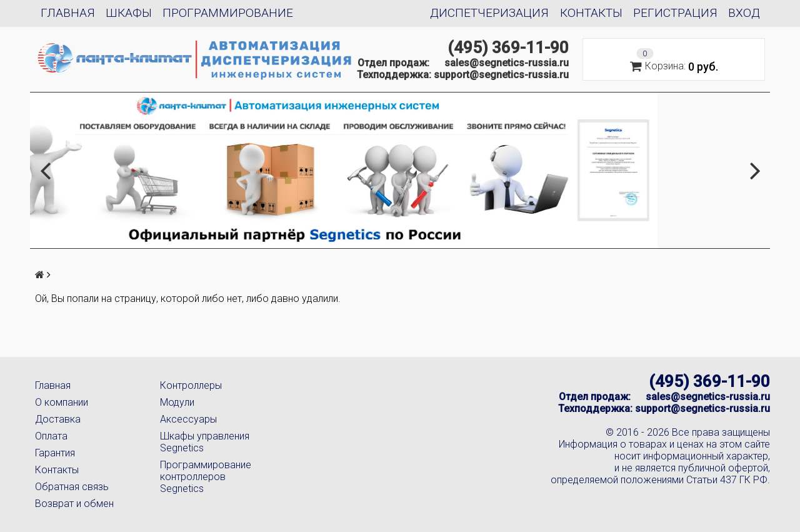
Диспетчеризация (489, 13)
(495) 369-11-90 (508, 48)
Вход (744, 13)
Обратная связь (72, 487)
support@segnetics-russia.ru (501, 75)
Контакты (591, 13)
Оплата (51, 436)
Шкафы (129, 13)
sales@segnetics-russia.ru (507, 63)
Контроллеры (191, 385)
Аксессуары (188, 419)
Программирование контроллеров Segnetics (206, 477)
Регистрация (675, 13)
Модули (177, 402)
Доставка (58, 419)
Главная (68, 13)
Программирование (228, 13)
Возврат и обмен (74, 504)
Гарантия (55, 453)
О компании (62, 402)
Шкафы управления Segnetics (205, 442)
